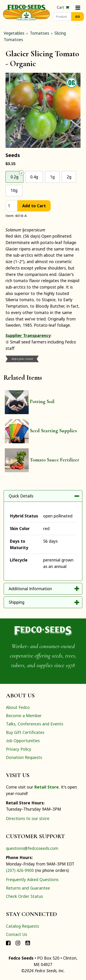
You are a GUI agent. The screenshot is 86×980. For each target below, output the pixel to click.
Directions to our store (28, 818)
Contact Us (17, 934)
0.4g (34, 177)
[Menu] (78, 7)
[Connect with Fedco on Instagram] (18, 943)
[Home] (26, 12)
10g (14, 190)
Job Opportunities (23, 741)
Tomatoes (39, 33)
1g (52, 177)
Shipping (17, 602)
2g (69, 177)
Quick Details (21, 496)
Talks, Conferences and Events (35, 724)
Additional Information (30, 589)
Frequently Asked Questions (32, 879)
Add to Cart (34, 206)
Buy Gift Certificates (25, 732)
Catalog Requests (22, 926)
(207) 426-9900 (20, 870)
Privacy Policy (19, 749)
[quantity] (11, 206)
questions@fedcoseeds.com (32, 848)
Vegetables (14, 33)
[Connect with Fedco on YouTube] (28, 943)
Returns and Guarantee (28, 888)
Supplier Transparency (28, 335)
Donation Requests (24, 757)
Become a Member (24, 716)
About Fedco (18, 707)
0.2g (14, 177)
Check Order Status (24, 896)
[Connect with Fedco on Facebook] (8, 943)
